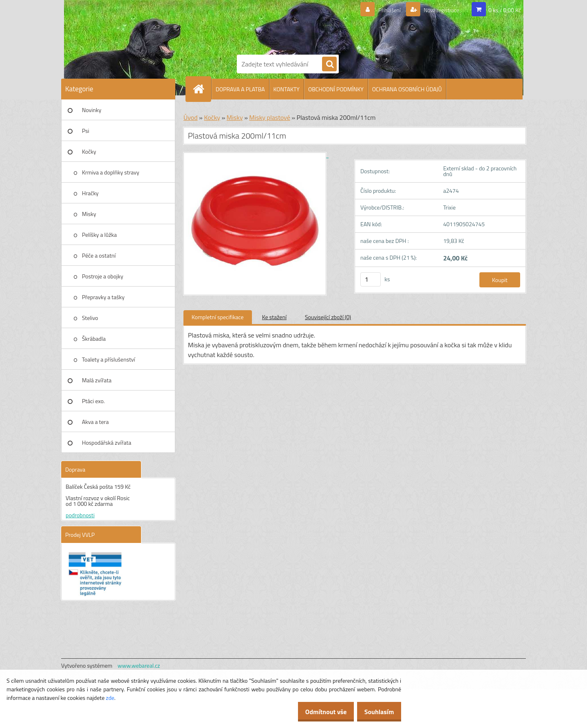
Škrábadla (94, 339)
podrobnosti (80, 515)
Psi (86, 131)
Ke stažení (274, 317)
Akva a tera (95, 422)
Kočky (89, 151)
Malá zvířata (97, 380)
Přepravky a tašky (103, 297)
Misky (89, 214)
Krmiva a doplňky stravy (111, 172)
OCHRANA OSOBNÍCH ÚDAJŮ (407, 89)
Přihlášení (380, 10)
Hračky (90, 193)
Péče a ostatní (99, 255)
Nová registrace (437, 10)
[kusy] (371, 279)
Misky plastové (269, 117)
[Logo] (265, 26)
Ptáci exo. (93, 401)
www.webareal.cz (139, 665)
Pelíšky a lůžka (99, 235)
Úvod (191, 117)
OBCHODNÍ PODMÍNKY (336, 89)
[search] (329, 64)
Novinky (92, 110)
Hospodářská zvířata (107, 442)
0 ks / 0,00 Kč (505, 10)
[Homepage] (202, 89)
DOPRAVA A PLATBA (240, 89)
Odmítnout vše (317, 712)
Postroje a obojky (103, 276)
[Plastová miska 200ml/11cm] (256, 155)
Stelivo (90, 318)
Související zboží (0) (328, 317)
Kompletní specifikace (218, 317)
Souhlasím (376, 712)
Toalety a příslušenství (108, 359)
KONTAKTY (287, 89)
